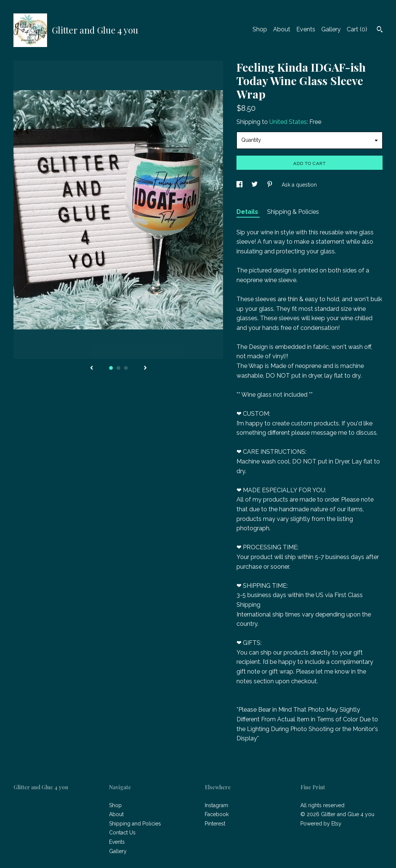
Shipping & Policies (293, 212)
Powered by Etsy (321, 824)
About (282, 29)
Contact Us (122, 833)
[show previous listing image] (92, 368)
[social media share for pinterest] (270, 185)
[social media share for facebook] (240, 185)
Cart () (357, 29)
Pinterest (215, 824)
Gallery (331, 29)
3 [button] (126, 368)
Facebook (217, 814)
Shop (260, 29)
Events (306, 29)
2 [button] (118, 368)
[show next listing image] (145, 368)
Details (248, 212)
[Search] (380, 30)
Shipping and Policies (135, 824)
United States (288, 122)
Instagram (216, 805)
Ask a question (299, 185)
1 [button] (111, 368)
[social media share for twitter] (255, 185)
